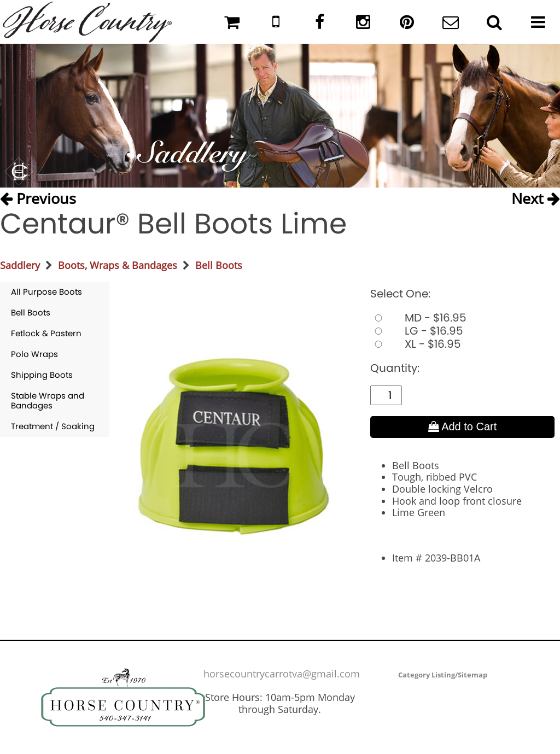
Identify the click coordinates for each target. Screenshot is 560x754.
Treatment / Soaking (53, 426)
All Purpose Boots (46, 292)
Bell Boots (219, 265)
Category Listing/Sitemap (443, 675)
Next (536, 198)
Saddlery (20, 265)
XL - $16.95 (416, 344)
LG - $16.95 (417, 331)
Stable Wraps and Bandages (48, 401)
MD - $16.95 (418, 318)
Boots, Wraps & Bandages (118, 265)
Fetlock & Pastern (46, 333)
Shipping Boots (42, 375)
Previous (38, 198)
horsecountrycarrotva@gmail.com (282, 674)
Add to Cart (463, 426)
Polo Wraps (34, 354)
